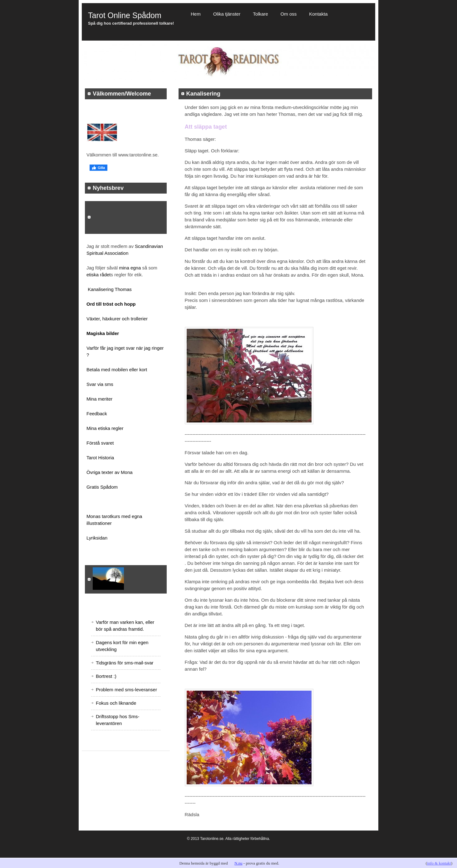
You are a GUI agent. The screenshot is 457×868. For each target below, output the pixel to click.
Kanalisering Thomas (110, 289)
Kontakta (318, 14)
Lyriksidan (97, 538)
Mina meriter (99, 399)
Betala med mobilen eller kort (117, 370)
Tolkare (260, 14)
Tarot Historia (100, 458)
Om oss (289, 14)
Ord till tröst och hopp (111, 304)
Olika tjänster (227, 14)
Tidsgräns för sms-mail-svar (125, 663)
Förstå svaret (100, 443)
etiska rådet (99, 275)
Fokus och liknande (116, 703)
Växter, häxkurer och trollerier (117, 319)
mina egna (130, 268)
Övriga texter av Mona (110, 472)
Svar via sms (100, 384)
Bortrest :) (106, 676)
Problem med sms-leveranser (126, 690)
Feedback (97, 414)
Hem (196, 14)
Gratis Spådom (102, 487)
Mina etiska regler (105, 428)
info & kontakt (439, 863)
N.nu (238, 863)
